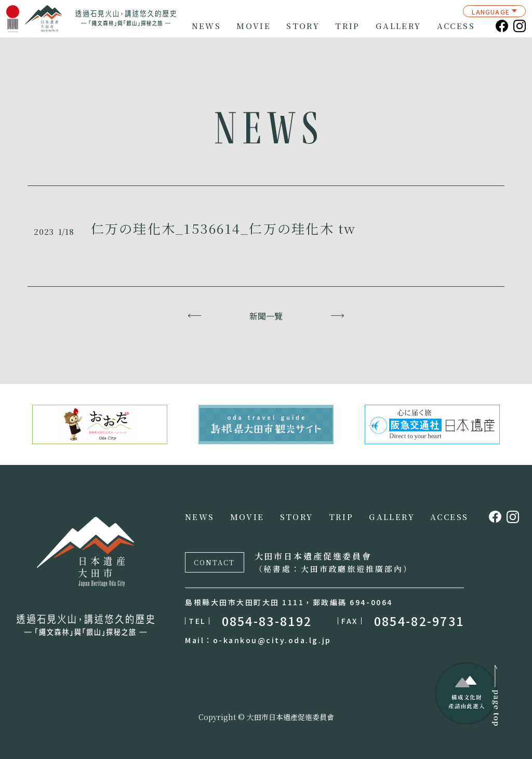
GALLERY (398, 26)
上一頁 (195, 316)
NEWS (207, 26)
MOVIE (254, 26)
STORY (303, 26)
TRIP (348, 26)
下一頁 (337, 316)
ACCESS (456, 26)
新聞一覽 (266, 316)
